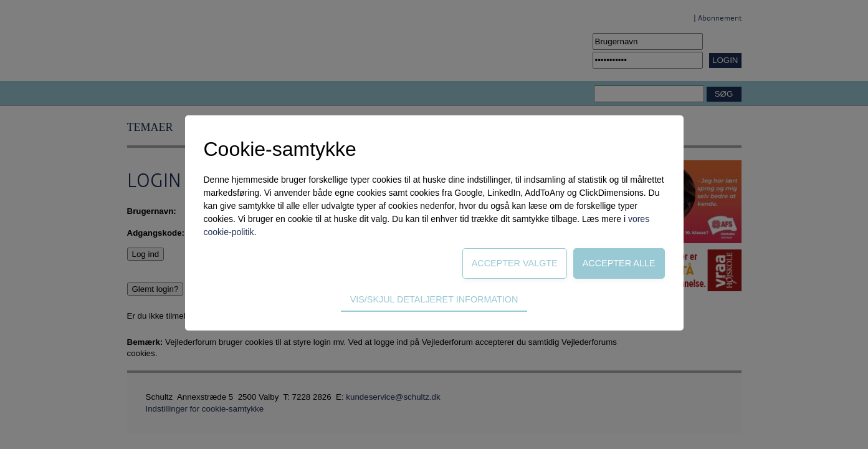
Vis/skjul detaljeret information (434, 299)
